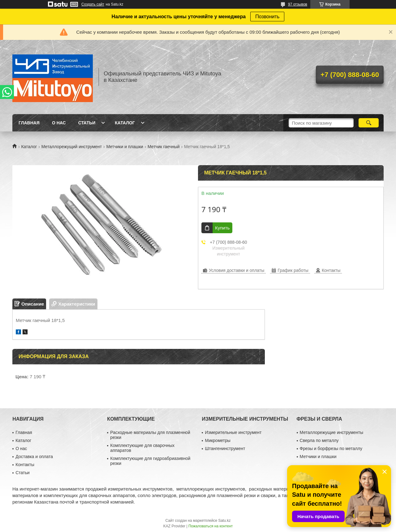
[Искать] (369, 123)
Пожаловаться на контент (211, 526)
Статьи (87, 123)
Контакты (25, 465)
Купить (222, 228)
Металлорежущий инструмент (72, 147)
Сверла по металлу (319, 440)
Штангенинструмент (225, 448)
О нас (59, 123)
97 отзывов (298, 4)
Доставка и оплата (34, 457)
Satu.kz (224, 521)
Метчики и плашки (125, 147)
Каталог (125, 123)
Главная (29, 123)
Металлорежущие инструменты (331, 432)
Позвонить (267, 17)
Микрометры (217, 440)
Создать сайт (93, 4)
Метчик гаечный (164, 147)
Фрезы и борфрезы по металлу (331, 448)
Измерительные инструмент (233, 432)
